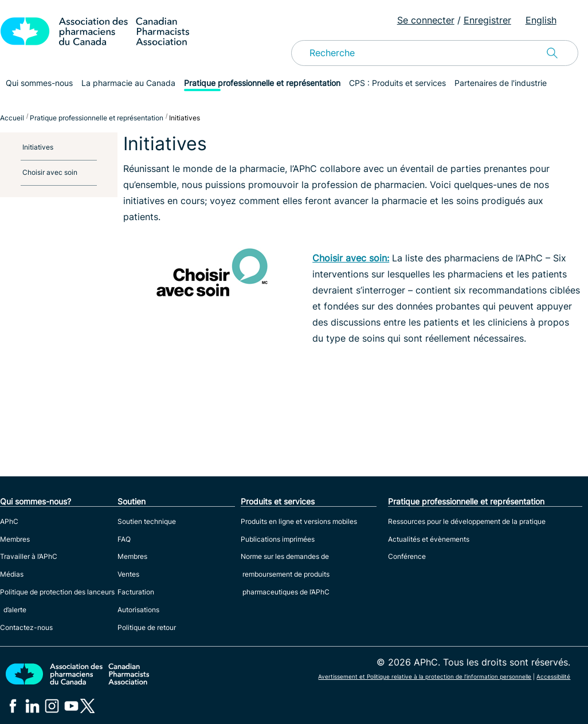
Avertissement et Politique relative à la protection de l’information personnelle (425, 676)
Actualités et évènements (429, 539)
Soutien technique (147, 521)
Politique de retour (147, 627)
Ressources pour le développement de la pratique (467, 521)
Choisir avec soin (50, 172)
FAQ (124, 539)
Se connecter (426, 20)
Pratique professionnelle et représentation (262, 83)
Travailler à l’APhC (29, 556)
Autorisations (138, 610)
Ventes (128, 574)
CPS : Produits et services (397, 83)
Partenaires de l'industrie (501, 83)
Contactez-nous (26, 627)
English (541, 20)
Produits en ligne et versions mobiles (299, 521)
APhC (9, 521)
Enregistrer (487, 20)
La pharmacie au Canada (128, 83)
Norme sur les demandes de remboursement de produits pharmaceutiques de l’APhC (285, 574)
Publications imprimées (278, 539)
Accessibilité (553, 676)
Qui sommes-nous (39, 83)
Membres (15, 539)
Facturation (136, 592)
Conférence (407, 556)
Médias (12, 574)
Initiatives (38, 147)
